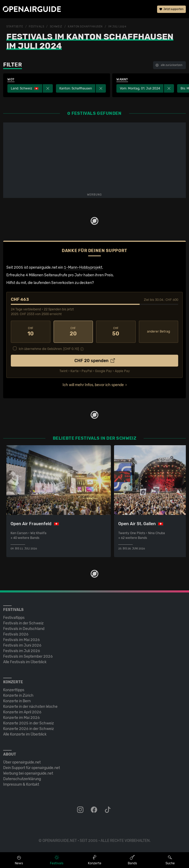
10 (31, 332)
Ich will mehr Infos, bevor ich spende (93, 385)
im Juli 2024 (117, 27)
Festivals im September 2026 (28, 656)
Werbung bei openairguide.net (28, 773)
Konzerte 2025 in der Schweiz (29, 723)
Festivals (36, 27)
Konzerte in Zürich (18, 696)
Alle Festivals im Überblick (25, 662)
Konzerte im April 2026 (22, 712)
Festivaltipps (14, 618)
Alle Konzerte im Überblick (25, 734)
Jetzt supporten (171, 9)
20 (73, 332)
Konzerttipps (14, 690)
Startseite (15, 27)
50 (116, 332)
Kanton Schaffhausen (85, 27)
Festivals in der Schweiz (23, 623)
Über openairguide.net (22, 762)
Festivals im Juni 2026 (22, 645)
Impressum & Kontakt (21, 784)
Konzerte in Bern (17, 701)
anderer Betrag (159, 331)
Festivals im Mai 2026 (22, 640)
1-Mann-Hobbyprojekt (83, 267)
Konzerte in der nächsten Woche (30, 707)
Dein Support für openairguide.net (32, 768)
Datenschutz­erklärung (22, 779)
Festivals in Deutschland (24, 629)
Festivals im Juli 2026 (22, 651)
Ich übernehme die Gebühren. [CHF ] (49, 349)
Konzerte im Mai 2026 (22, 718)
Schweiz (56, 27)
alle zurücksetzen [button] (169, 65)
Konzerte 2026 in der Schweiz (29, 729)
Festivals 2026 (16, 634)
